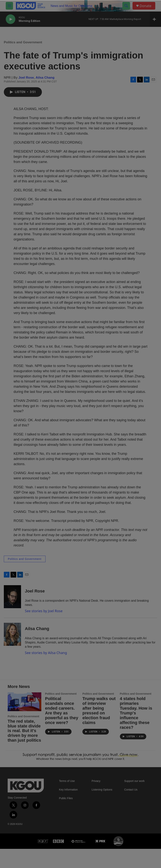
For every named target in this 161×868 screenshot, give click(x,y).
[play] (11, 19)
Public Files (66, 817)
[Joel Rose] (12, 601)
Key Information (68, 809)
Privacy (96, 800)
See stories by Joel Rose (44, 615)
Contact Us (131, 809)
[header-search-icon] (126, 6)
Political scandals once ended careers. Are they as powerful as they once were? (62, 730)
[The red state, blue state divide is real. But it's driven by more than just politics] (24, 721)
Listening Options (102, 809)
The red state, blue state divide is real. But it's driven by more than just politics (24, 750)
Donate (146, 6)
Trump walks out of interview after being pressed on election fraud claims (99, 730)
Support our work (135, 800)
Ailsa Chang (45, 81)
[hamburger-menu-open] (9, 6)
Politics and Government (23, 46)
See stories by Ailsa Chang (46, 657)
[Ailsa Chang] (12, 638)
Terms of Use (67, 800)
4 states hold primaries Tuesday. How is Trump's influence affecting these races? (136, 732)
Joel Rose (26, 81)
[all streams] (155, 19)
